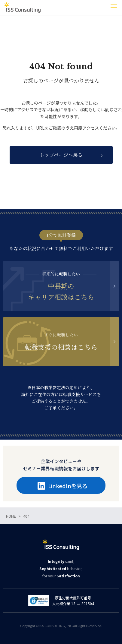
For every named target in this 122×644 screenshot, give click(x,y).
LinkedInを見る (63, 486)
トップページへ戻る (61, 155)
